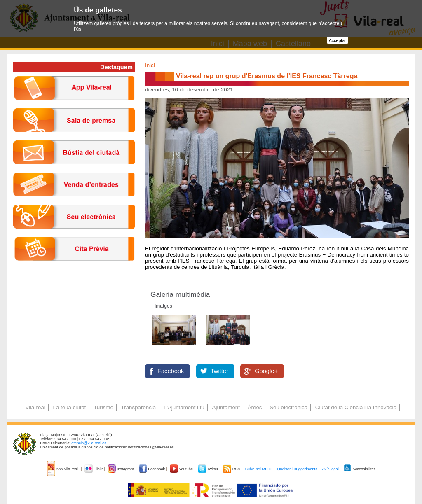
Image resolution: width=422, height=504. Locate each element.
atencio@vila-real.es (89, 443)
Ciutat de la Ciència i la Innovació (356, 407)
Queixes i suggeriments (297, 469)
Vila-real (35, 407)
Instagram (121, 469)
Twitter (219, 371)
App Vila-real (63, 469)
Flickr (94, 469)
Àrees (255, 407)
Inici (150, 65)
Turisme (103, 407)
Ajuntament (226, 407)
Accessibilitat (359, 469)
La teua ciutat (69, 407)
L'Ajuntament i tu (184, 407)
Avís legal (330, 469)
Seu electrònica (288, 407)
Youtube (182, 469)
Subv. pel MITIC (259, 469)
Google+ (266, 371)
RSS (232, 469)
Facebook (171, 371)
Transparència (139, 407)
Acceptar (338, 40)
